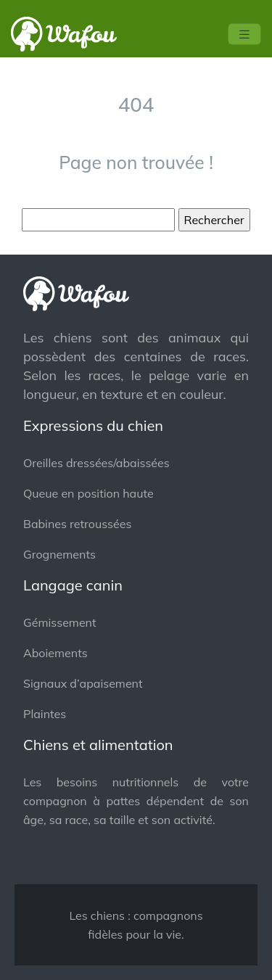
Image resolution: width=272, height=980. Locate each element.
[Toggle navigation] (244, 34)
